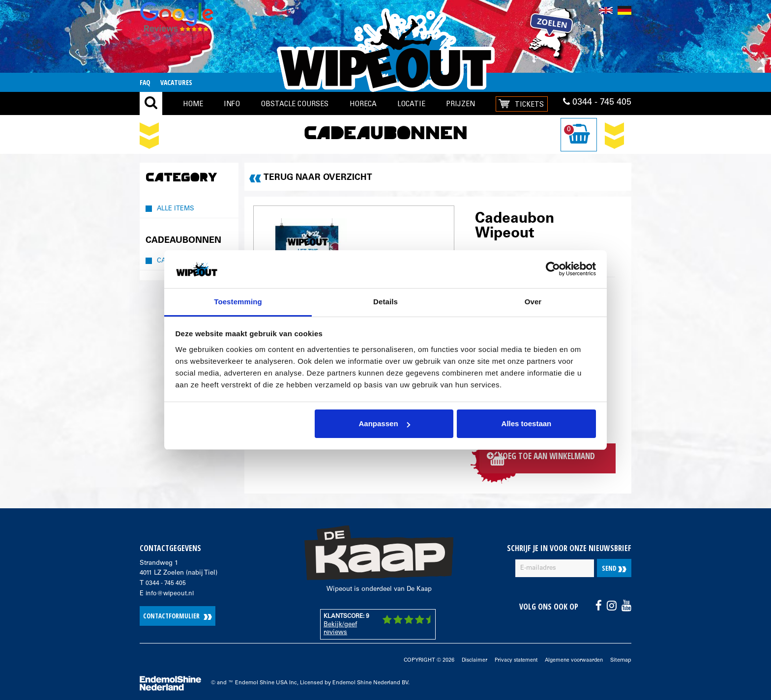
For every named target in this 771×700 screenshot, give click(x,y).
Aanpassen (385, 423)
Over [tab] (533, 302)
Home (193, 103)
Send (614, 567)
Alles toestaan (527, 423)
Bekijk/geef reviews (340, 627)
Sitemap (621, 658)
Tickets (529, 104)
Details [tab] (385, 302)
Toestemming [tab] (238, 302)
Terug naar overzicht (319, 178)
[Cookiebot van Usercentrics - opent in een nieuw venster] (553, 269)
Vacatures (176, 82)
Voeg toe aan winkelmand (549, 457)
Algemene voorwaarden (572, 658)
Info (232, 103)
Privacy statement (511, 658)
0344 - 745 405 (597, 104)
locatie (411, 103)
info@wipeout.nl (171, 592)
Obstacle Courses (295, 103)
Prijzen (460, 103)
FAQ (145, 82)
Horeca (363, 103)
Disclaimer (467, 658)
